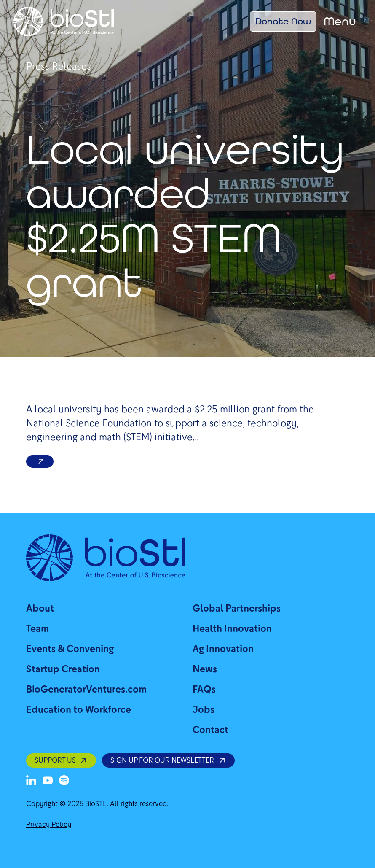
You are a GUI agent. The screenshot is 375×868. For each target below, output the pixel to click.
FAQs (204, 689)
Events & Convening (70, 649)
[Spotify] (64, 780)
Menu (340, 21)
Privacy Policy (49, 824)
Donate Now (283, 21)
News (205, 669)
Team (37, 629)
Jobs (204, 710)
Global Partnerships (237, 608)
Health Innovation (232, 629)
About (40, 608)
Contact (210, 730)
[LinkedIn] (31, 780)
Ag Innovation (223, 649)
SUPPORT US (61, 760)
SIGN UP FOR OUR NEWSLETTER (168, 760)
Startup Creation (63, 669)
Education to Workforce (79, 710)
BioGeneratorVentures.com (86, 689)
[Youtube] (48, 780)
